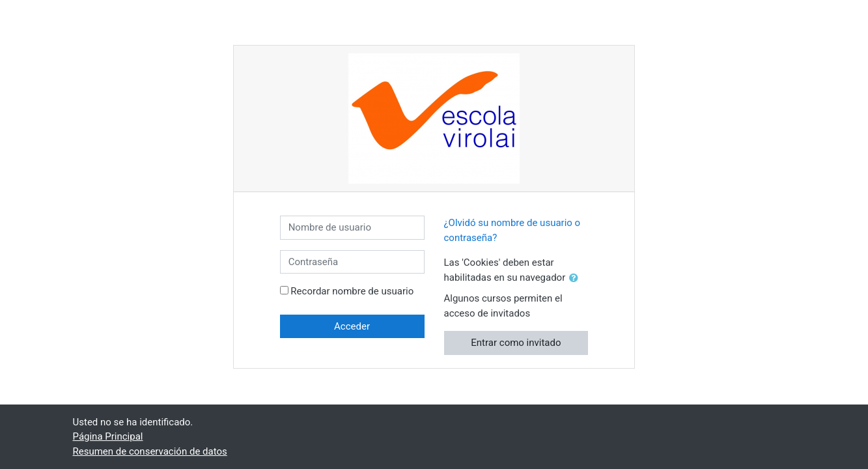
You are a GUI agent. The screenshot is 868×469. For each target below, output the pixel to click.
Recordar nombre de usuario (352, 291)
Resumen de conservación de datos (150, 451)
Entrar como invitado (516, 343)
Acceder (352, 326)
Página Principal (108, 436)
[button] (576, 278)
